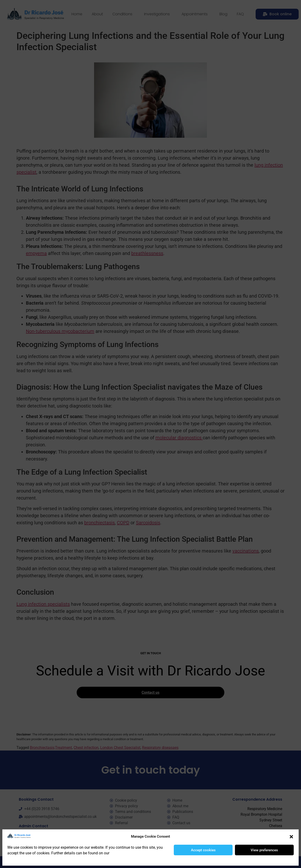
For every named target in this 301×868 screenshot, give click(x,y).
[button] (291, 837)
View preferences (264, 850)
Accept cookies (203, 850)
